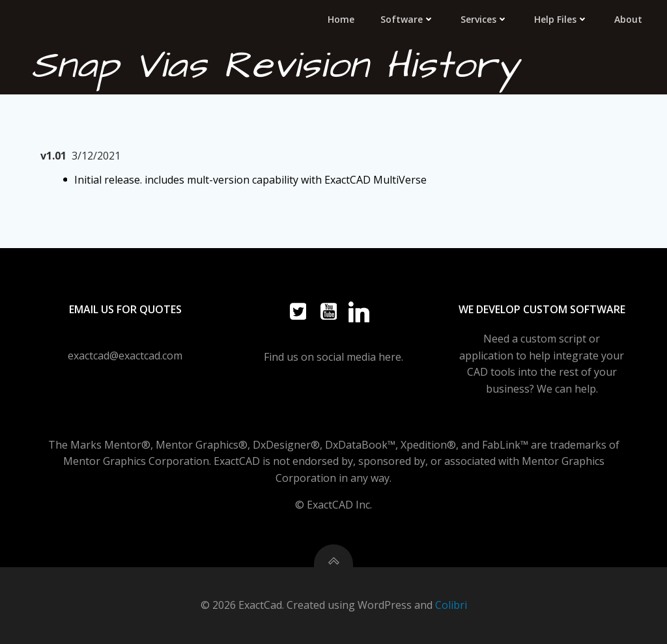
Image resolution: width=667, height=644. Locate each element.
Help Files (561, 19)
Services (484, 19)
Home (341, 19)
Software (407, 19)
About (628, 19)
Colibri (451, 605)
